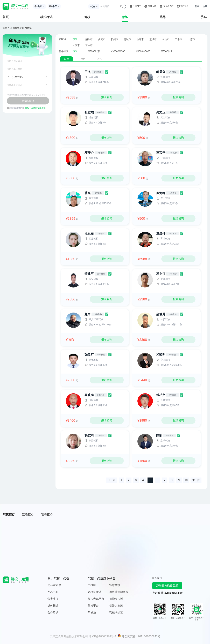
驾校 (87, 17)
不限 (75, 39)
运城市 (153, 39)
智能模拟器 (116, 599)
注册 (205, 6)
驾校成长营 (116, 612)
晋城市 (127, 39)
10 (186, 480)
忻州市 (115, 39)
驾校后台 (185, 6)
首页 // (6, 28)
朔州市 (89, 39)
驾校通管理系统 (119, 592)
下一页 (196, 480)
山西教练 (27, 28)
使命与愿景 (54, 585)
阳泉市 (179, 39)
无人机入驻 (168, 6)
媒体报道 (53, 606)
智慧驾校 (115, 585)
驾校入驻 (152, 6)
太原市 (191, 39)
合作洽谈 (53, 612)
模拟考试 (46, 17)
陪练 (163, 17)
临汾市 (140, 39)
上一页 (112, 480)
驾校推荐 (9, 514)
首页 (6, 17)
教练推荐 (28, 514)
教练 (125, 17)
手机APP (137, 6)
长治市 (166, 39)
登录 (197, 6)
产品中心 (53, 592)
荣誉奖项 (53, 599)
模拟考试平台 (96, 599)
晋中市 (89, 45)
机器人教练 (116, 606)
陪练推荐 (47, 514)
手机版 (92, 585)
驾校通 (92, 612)
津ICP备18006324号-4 (102, 636)
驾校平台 (93, 606)
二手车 (202, 17)
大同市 (76, 45)
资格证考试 (95, 592)
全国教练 (15, 28)
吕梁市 (102, 39)
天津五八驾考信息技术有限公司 (69, 636)
